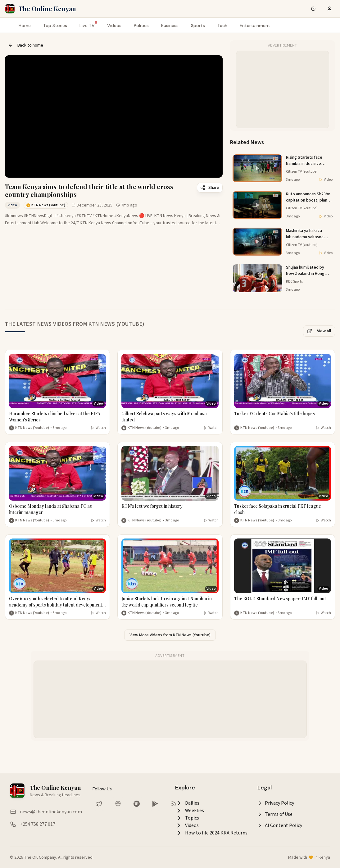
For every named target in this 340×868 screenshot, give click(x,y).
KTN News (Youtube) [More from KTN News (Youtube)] (32, 428)
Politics (141, 25)
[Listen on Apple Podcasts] (118, 804)
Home (25, 25)
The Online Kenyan (47, 9)
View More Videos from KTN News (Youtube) (170, 635)
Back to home (26, 45)
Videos (114, 25)
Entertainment (255, 25)
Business (170, 25)
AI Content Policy (280, 825)
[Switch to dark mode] (313, 9)
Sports (198, 25)
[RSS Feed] (174, 804)
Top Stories (55, 25)
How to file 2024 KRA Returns (211, 833)
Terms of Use (275, 814)
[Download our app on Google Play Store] (155, 804)
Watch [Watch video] (98, 428)
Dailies (187, 803)
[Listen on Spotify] (137, 804)
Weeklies (190, 811)
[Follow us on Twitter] (99, 804)
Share (210, 188)
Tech (222, 25)
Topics (187, 818)
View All (319, 331)
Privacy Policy (276, 803)
